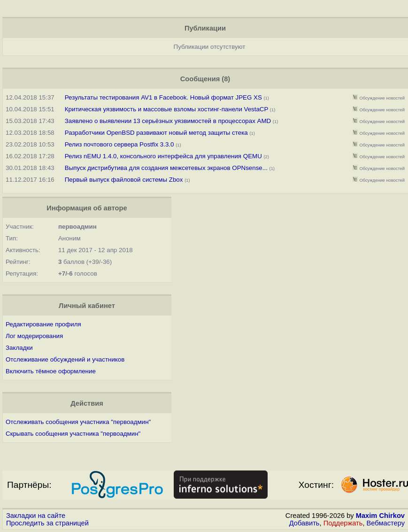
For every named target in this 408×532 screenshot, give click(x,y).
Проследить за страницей (47, 523)
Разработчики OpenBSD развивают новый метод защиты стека (156, 133)
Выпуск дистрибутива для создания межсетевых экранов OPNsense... (166, 168)
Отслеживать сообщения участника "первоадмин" (78, 422)
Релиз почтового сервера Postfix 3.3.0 (119, 144)
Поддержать (343, 523)
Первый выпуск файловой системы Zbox (124, 180)
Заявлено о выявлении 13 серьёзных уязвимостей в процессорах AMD (168, 121)
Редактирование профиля (43, 324)
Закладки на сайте (36, 516)
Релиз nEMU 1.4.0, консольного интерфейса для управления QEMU (163, 156)
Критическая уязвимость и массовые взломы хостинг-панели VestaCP (166, 109)
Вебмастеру (386, 523)
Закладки (19, 348)
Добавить (304, 523)
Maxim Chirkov (380, 516)
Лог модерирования (34, 336)
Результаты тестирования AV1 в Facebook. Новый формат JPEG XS (163, 97)
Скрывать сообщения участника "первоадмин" (73, 434)
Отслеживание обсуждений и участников (65, 359)
